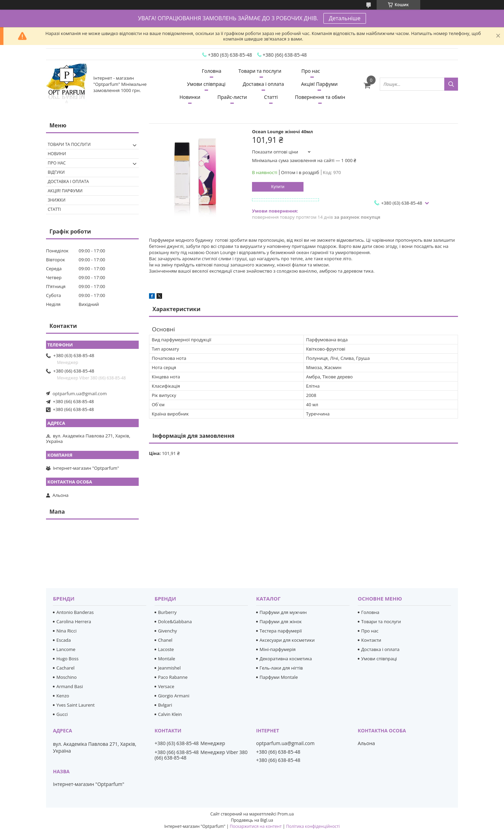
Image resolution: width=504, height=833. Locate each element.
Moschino (66, 677)
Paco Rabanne (173, 677)
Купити (278, 187)
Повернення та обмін (320, 97)
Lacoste (166, 649)
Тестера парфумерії (281, 631)
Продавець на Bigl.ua (252, 820)
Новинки (190, 97)
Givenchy (167, 631)
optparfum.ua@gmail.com (80, 393)
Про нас (311, 71)
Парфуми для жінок (281, 621)
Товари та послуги (260, 71)
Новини (57, 154)
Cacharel (65, 668)
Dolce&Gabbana (175, 621)
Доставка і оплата (263, 84)
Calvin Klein (170, 714)
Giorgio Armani (174, 696)
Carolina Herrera (74, 621)
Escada (64, 640)
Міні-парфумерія (278, 649)
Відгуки (56, 172)
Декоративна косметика (286, 659)
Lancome (66, 649)
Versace (166, 686)
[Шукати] (451, 84)
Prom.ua (286, 814)
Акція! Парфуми (319, 84)
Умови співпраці (206, 84)
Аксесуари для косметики (287, 640)
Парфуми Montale (279, 677)
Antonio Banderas (75, 612)
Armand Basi (70, 686)
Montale (167, 659)
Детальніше (345, 18)
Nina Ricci (66, 631)
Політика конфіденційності (313, 826)
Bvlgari (165, 705)
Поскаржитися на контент (256, 826)
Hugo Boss (67, 659)
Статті (271, 97)
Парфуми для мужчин (283, 612)
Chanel (165, 640)
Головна (212, 71)
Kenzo (63, 696)
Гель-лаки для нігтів (281, 668)
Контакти (371, 640)
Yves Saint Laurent (75, 705)
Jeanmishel (169, 668)
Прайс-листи (232, 97)
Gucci (62, 714)
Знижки (57, 200)
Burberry (167, 612)
